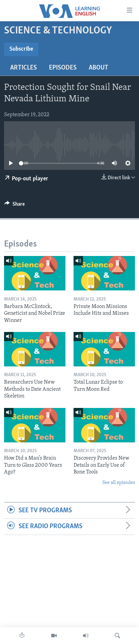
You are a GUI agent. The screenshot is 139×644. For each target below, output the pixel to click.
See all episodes (119, 483)
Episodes (63, 68)
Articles (23, 68)
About (99, 68)
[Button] (15, 206)
